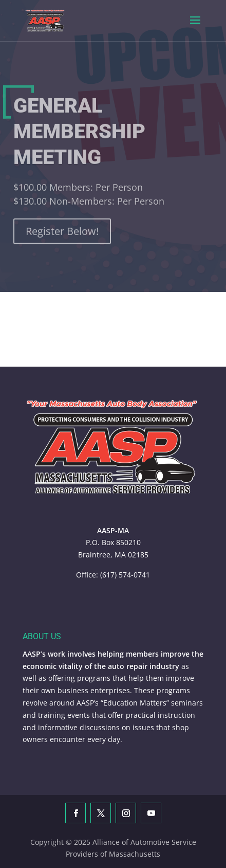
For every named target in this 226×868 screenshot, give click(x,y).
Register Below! (62, 236)
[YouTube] (151, 813)
